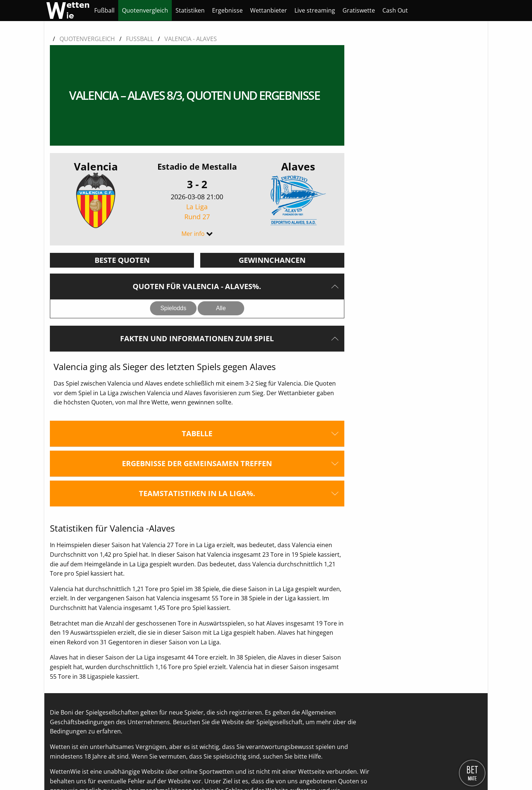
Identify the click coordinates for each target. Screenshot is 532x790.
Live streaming (315, 10)
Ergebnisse (227, 10)
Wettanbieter (269, 10)
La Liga (197, 147)
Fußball (104, 10)
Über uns (63, 768)
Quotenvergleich (145, 10)
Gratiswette (359, 10)
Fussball (140, 39)
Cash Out (395, 10)
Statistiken (190, 10)
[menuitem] (104, 10)
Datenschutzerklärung (172, 768)
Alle (221, 243)
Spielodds (173, 243)
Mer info (193, 169)
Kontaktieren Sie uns (108, 768)
